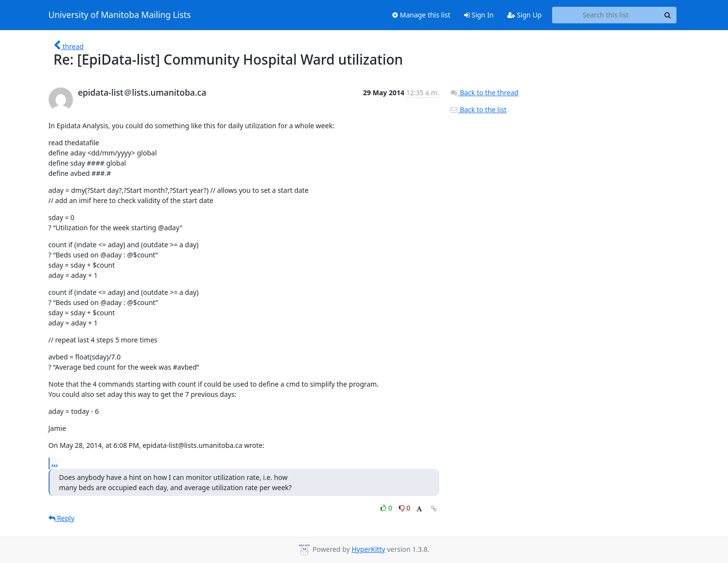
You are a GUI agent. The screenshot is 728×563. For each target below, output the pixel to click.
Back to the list (478, 110)
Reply (62, 518)
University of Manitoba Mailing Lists (120, 15)
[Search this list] (606, 15)
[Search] (668, 15)
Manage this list (421, 15)
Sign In (479, 15)
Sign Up (525, 15)
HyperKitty (368, 549)
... (55, 463)
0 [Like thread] (387, 508)
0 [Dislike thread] (405, 508)
